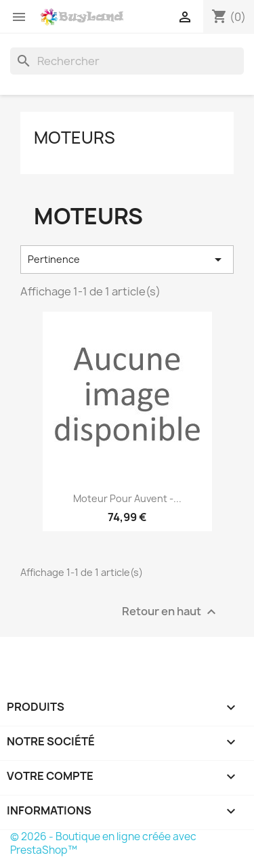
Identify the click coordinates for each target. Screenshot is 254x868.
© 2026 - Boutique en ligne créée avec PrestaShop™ (103, 843)
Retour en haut (171, 612)
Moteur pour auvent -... (127, 498)
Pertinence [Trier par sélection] (127, 260)
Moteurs (75, 138)
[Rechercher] (127, 61)
